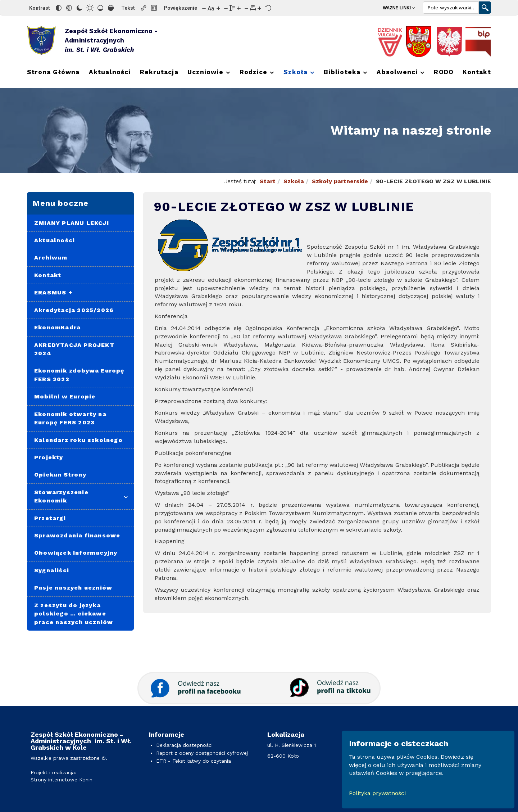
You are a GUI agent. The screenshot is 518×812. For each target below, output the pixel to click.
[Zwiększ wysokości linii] (239, 8)
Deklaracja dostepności (184, 745)
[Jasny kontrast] (90, 8)
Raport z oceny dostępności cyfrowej (202, 753)
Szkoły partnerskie (340, 181)
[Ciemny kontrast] (79, 8)
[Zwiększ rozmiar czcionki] (218, 8)
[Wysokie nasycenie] (111, 8)
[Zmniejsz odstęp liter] (246, 8)
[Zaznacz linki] (144, 8)
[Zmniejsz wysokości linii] (226, 8)
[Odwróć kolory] (59, 8)
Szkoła (294, 181)
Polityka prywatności (377, 793)
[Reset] (268, 8)
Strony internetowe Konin (62, 780)
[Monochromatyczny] (69, 8)
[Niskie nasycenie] (100, 8)
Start (268, 181)
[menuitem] (401, 8)
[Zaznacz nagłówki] (154, 8)
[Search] (451, 8)
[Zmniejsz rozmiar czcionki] (204, 8)
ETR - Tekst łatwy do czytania (194, 761)
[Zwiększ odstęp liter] (259, 8)
